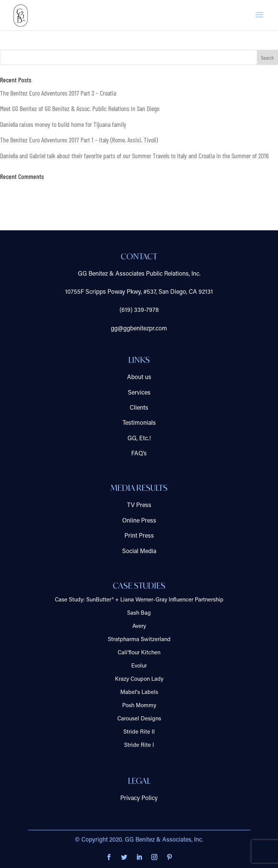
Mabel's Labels (139, 693)
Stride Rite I (139, 745)
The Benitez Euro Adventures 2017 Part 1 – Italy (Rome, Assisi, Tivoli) (79, 140)
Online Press (139, 521)
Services (139, 393)
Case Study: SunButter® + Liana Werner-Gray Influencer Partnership (139, 600)
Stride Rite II (139, 732)
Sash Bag (139, 613)
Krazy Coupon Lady (139, 679)
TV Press (139, 506)
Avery (139, 627)
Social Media (139, 552)
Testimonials (139, 423)
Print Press (139, 536)
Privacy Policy (139, 799)
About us (139, 378)
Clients (139, 408)
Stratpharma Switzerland (139, 640)
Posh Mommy (139, 706)
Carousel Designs (139, 719)
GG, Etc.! (139, 439)
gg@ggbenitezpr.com (139, 329)
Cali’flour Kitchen (139, 653)
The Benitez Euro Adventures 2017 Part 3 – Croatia (58, 93)
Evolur (139, 666)
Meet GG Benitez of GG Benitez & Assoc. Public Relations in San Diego (80, 108)
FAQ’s (139, 454)
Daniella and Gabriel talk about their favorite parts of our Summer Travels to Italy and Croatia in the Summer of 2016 (134, 156)
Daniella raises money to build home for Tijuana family (63, 124)
